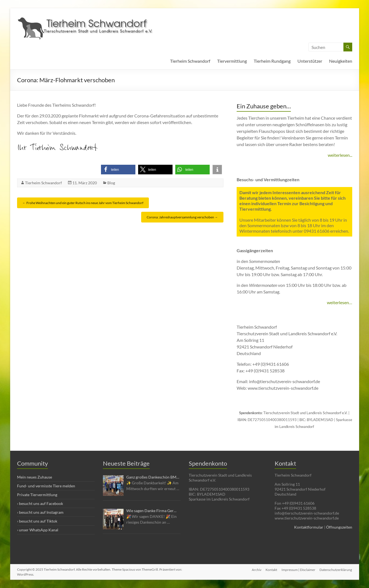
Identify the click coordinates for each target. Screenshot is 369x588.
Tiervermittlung (232, 61)
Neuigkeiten (341, 61)
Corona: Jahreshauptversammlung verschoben (182, 217)
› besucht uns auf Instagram (40, 512)
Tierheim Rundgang (272, 61)
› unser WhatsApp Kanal (38, 530)
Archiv (256, 569)
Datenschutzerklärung (336, 569)
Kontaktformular (309, 527)
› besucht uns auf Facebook (40, 503)
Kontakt (271, 569)
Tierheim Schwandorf (190, 61)
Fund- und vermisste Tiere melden (46, 486)
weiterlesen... (340, 155)
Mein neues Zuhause (35, 477)
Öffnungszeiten (339, 527)
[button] (118, 170)
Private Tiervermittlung (37, 495)
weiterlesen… (340, 302)
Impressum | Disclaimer (298, 569)
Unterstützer (310, 61)
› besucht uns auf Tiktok (37, 521)
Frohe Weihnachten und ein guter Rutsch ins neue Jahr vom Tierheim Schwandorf (83, 203)
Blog (111, 183)
